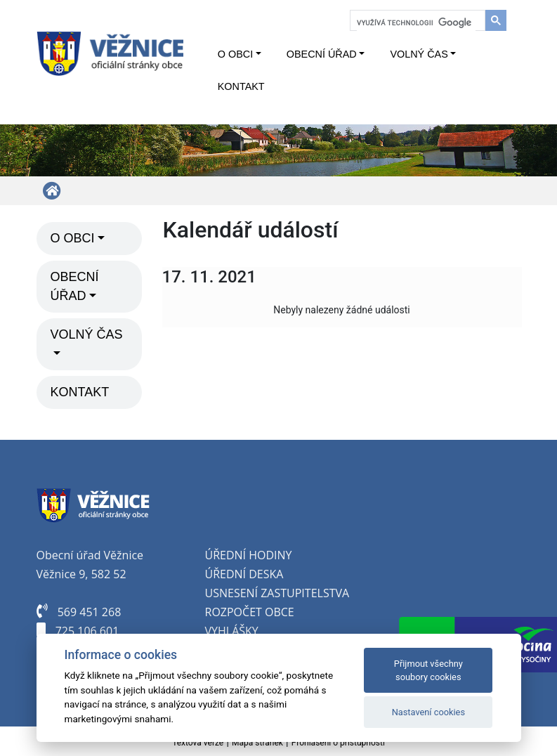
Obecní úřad (322, 54)
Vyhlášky (232, 631)
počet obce (261, 612)
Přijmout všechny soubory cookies (428, 670)
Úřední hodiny (249, 555)
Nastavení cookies (428, 712)
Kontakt (241, 86)
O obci (235, 54)
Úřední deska (244, 574)
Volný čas (419, 54)
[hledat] (416, 22)
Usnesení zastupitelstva (277, 593)
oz (219, 612)
